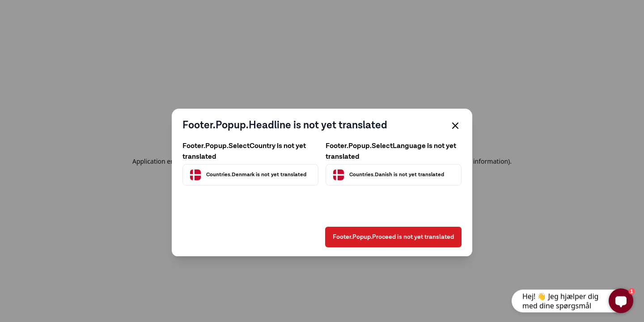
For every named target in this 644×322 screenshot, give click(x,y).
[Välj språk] (394, 159)
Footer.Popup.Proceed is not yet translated (393, 251)
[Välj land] (250, 159)
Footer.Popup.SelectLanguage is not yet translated (391, 136)
